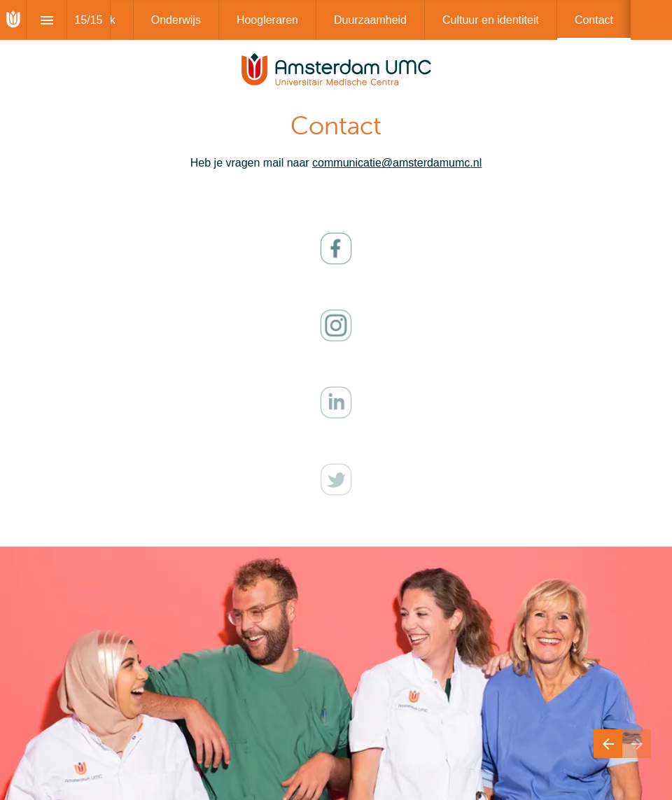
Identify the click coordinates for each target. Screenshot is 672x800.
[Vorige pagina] (608, 744)
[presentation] (336, 94)
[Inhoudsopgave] (47, 20)
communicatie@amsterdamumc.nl (397, 163)
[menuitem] (176, 20)
